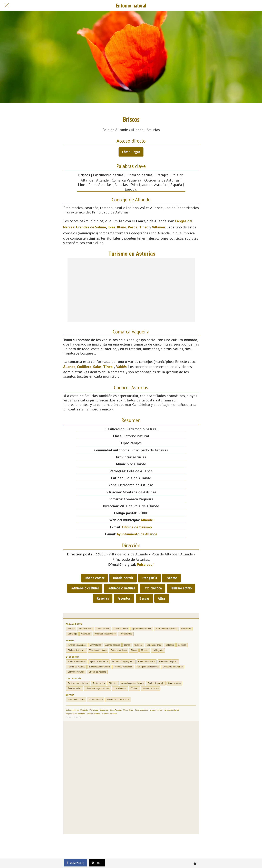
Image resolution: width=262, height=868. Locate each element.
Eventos (171, 578)
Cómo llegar (131, 152)
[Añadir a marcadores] (195, 863)
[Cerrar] (7, 5)
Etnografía (149, 578)
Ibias (111, 227)
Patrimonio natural (121, 588)
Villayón (158, 227)
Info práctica (153, 588)
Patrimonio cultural (85, 588)
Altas (162, 598)
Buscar (144, 598)
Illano (122, 227)
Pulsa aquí (145, 564)
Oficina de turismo (137, 527)
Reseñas (103, 598)
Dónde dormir (123, 578)
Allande (69, 367)
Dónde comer (94, 578)
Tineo (144, 227)
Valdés (121, 367)
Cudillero (84, 367)
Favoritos (124, 598)
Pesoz (133, 227)
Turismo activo (181, 588)
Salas (97, 367)
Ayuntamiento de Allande (137, 534)
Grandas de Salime (91, 227)
